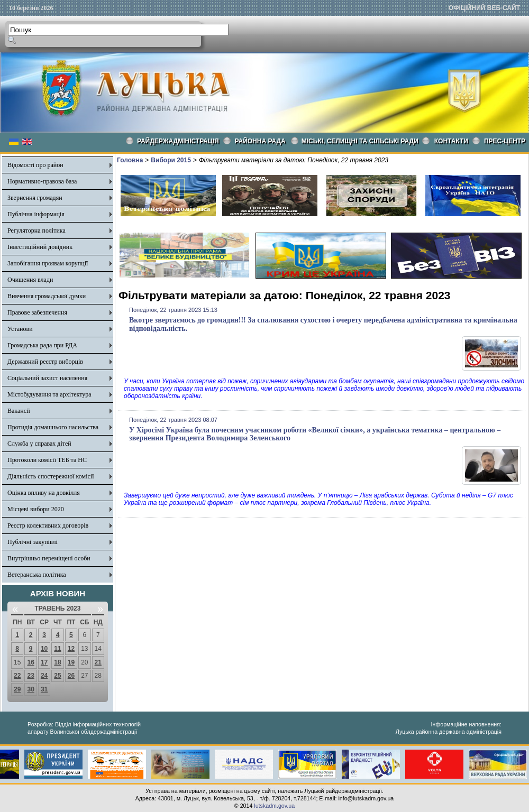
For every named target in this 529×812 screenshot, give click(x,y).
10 (44, 649)
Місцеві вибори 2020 (36, 509)
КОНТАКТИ (451, 141)
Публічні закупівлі (33, 542)
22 (17, 676)
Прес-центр (505, 141)
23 (30, 676)
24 (44, 676)
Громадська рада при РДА (42, 345)
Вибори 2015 (171, 160)
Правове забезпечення (37, 312)
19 (71, 662)
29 (17, 689)
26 (71, 676)
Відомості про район (35, 165)
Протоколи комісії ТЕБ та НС (47, 460)
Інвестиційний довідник (40, 247)
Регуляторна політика (37, 230)
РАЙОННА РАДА (260, 141)
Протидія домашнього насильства (53, 427)
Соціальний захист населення (47, 378)
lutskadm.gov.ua (274, 806)
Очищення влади (30, 280)
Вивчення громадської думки (47, 296)
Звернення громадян (35, 198)
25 (57, 676)
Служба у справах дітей (39, 444)
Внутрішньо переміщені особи (49, 558)
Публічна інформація (36, 214)
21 (98, 662)
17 (44, 662)
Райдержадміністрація (178, 141)
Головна (130, 160)
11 (57, 649)
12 (71, 649)
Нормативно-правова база (42, 181)
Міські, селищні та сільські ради (360, 141)
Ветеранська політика (37, 575)
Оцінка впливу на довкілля (44, 493)
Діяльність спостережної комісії (51, 476)
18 (57, 662)
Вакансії (19, 411)
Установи (20, 329)
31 (44, 689)
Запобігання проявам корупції (48, 263)
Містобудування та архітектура (49, 394)
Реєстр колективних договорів (48, 525)
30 (30, 689)
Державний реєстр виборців (45, 362)
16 (30, 662)
